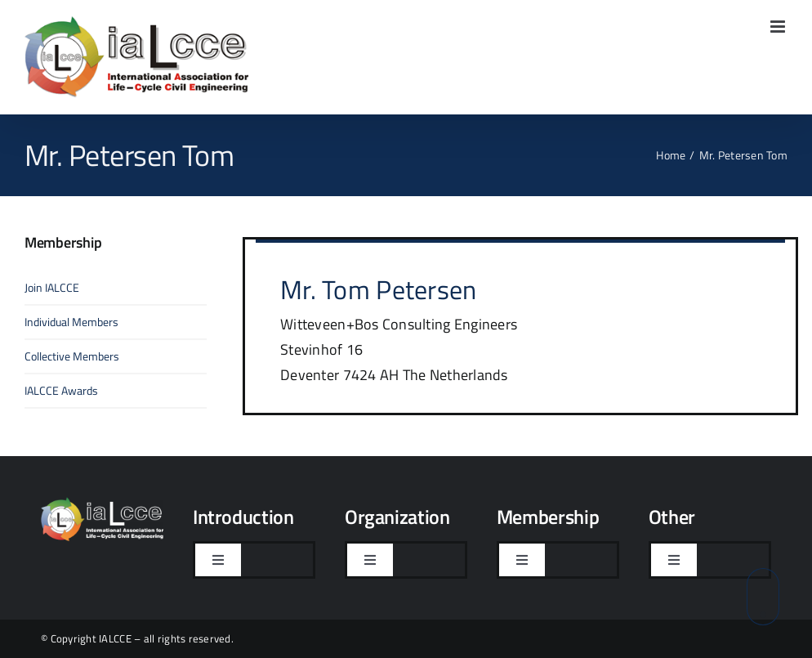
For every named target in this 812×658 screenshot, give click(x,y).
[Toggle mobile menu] (779, 27)
